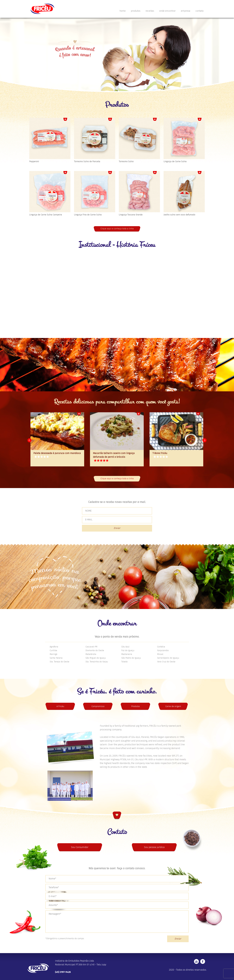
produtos (136, 11)
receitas (150, 11)
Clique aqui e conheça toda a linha (117, 229)
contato (200, 11)
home (123, 11)
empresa (186, 11)
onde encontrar (167, 11)
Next (205, 440)
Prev (29, 440)
